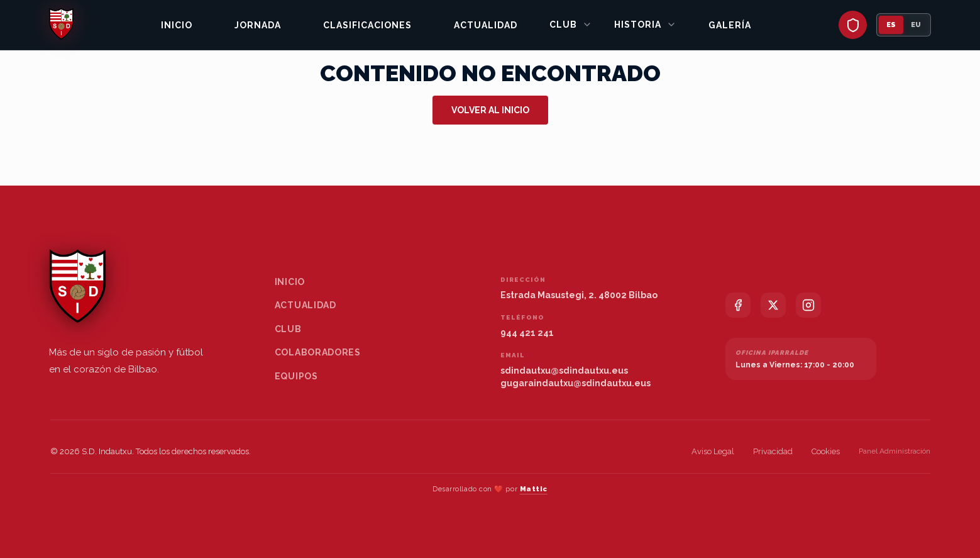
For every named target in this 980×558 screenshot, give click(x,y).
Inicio (177, 25)
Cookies (826, 451)
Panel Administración (895, 451)
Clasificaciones (367, 25)
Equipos (296, 376)
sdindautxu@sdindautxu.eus (564, 371)
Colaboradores (318, 352)
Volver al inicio (490, 110)
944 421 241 (527, 333)
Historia (645, 25)
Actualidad (486, 25)
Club (571, 25)
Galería (730, 25)
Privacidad (773, 451)
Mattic (534, 489)
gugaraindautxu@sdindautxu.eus (575, 383)
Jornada (258, 25)
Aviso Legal (713, 451)
